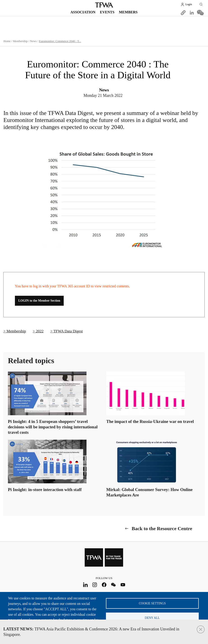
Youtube (123, 585)
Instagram (95, 585)
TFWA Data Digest (68, 331)
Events (107, 12)
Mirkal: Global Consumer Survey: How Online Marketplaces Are (150, 492)
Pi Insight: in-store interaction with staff (45, 490)
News (33, 41)
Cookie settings (152, 603)
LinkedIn (85, 585)
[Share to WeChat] (200, 13)
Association (83, 12)
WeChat (113, 585)
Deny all (152, 618)
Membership (20, 41)
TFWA (104, 5)
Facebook (104, 585)
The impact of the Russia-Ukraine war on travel (150, 421)
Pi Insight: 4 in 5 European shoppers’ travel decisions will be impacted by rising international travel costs (53, 427)
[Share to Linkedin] (192, 13)
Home (7, 41)
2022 (40, 331)
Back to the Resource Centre (162, 528)
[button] (183, 13)
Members (128, 12)
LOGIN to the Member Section (39, 301)
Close (201, 629)
